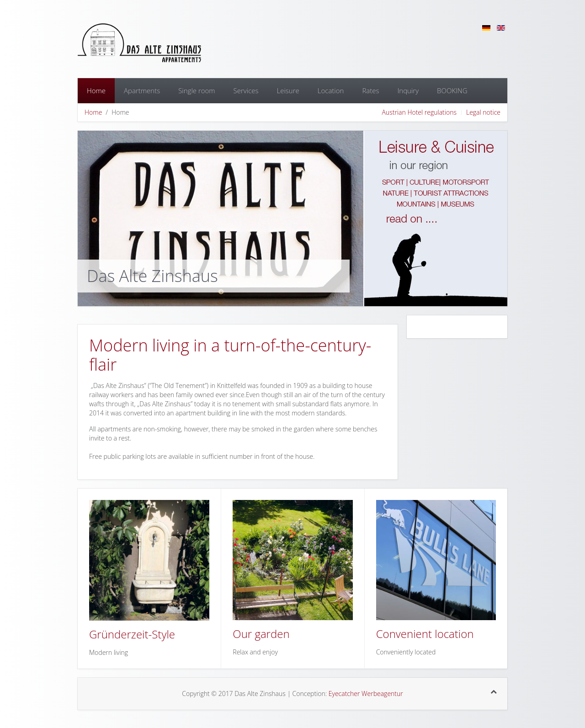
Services (246, 90)
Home (96, 90)
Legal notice (483, 112)
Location (331, 90)
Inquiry (408, 90)
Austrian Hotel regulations (419, 112)
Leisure (288, 90)
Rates (370, 90)
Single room (197, 90)
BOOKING (452, 90)
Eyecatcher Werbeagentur (366, 693)
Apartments (142, 90)
